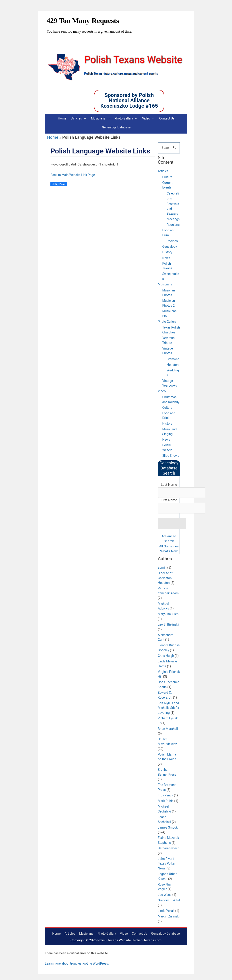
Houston (173, 364)
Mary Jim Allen (168, 613)
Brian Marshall (168, 728)
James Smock (168, 827)
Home (53, 136)
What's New (169, 550)
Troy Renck (165, 795)
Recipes (172, 240)
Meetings (173, 218)
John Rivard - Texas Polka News (167, 863)
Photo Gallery (167, 320)
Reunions (173, 224)
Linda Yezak (166, 910)
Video (162, 390)
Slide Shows (171, 454)
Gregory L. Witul (169, 900)
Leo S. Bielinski (168, 624)
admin (162, 567)
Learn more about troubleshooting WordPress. (77, 963)
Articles (163, 170)
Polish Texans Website (134, 60)
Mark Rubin (166, 800)
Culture (167, 176)
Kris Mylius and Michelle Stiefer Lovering (168, 707)
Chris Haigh (166, 655)
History (167, 251)
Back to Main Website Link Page (73, 174)
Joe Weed (165, 894)
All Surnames (169, 545)
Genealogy (170, 245)
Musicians (165, 283)
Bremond (173, 358)
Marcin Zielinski (169, 916)
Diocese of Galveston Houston (165, 577)
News (166, 257)
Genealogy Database (166, 933)
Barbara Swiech (169, 848)
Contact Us (140, 933)
